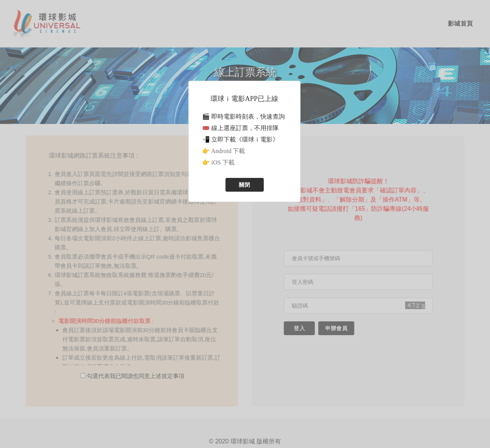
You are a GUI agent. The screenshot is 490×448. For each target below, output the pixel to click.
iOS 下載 (223, 162)
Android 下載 (228, 151)
